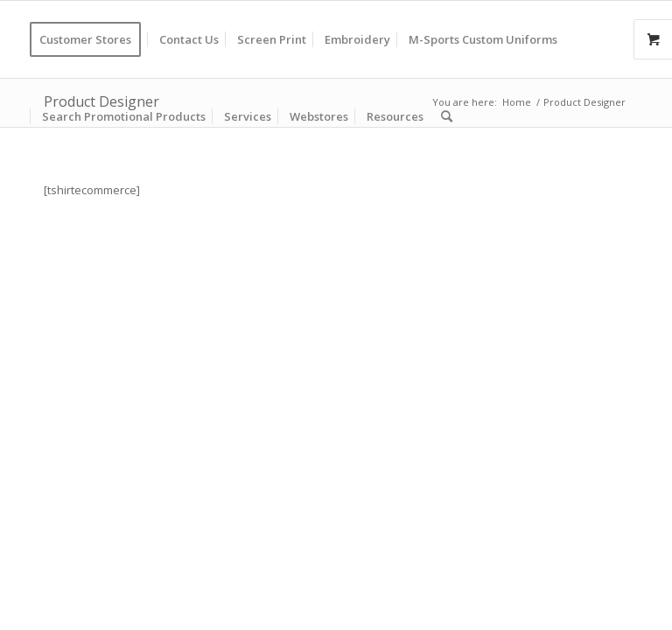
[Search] (447, 116)
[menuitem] (91, 39)
